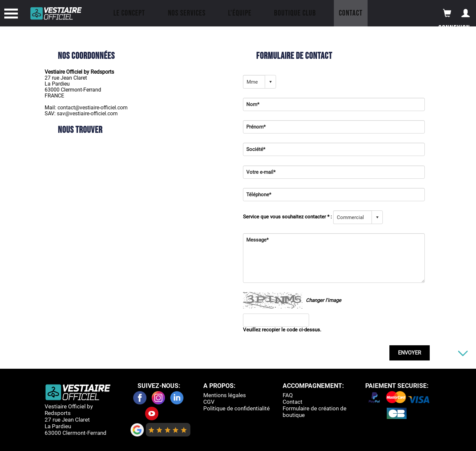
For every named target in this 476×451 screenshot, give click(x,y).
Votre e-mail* (261, 172)
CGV (209, 402)
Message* (257, 240)
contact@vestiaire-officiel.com (93, 108)
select (270, 82)
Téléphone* (259, 195)
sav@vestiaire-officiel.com (87, 113)
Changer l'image (323, 300)
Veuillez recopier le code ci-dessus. (282, 330)
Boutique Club (295, 13)
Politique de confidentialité (237, 408)
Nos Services (187, 13)
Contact (351, 13)
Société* (256, 149)
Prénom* (256, 127)
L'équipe (240, 13)
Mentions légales (225, 395)
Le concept (129, 13)
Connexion (454, 29)
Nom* (253, 104)
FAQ (288, 395)
